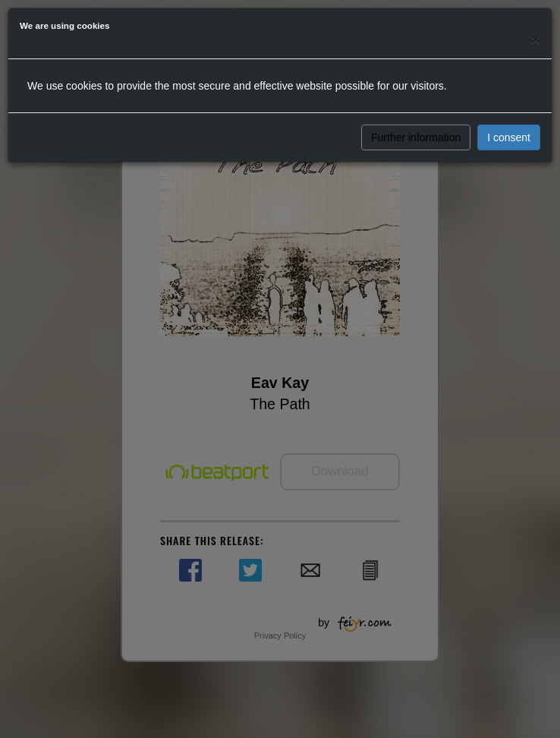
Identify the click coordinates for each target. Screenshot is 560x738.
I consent (509, 137)
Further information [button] (416, 137)
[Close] (536, 39)
